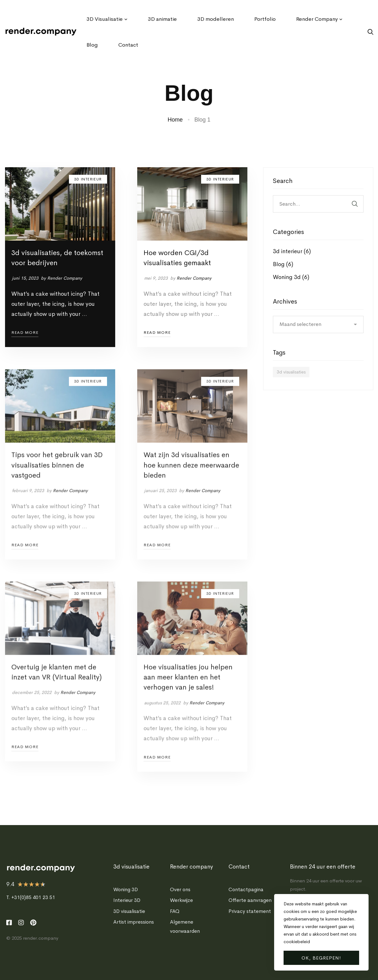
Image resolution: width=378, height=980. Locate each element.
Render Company (65, 278)
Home (175, 120)
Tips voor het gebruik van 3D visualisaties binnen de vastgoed (57, 474)
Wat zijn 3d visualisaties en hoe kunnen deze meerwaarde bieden (191, 474)
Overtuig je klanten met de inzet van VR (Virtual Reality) (56, 681)
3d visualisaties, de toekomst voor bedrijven (57, 258)
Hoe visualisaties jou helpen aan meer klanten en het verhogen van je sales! (188, 686)
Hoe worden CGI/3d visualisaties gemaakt (177, 258)
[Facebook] (9, 923)
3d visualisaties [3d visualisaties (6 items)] (291, 372)
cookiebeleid (297, 942)
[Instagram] (21, 923)
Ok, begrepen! (321, 958)
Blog (283, 264)
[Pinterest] (33, 923)
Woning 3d (291, 277)
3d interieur (292, 251)
